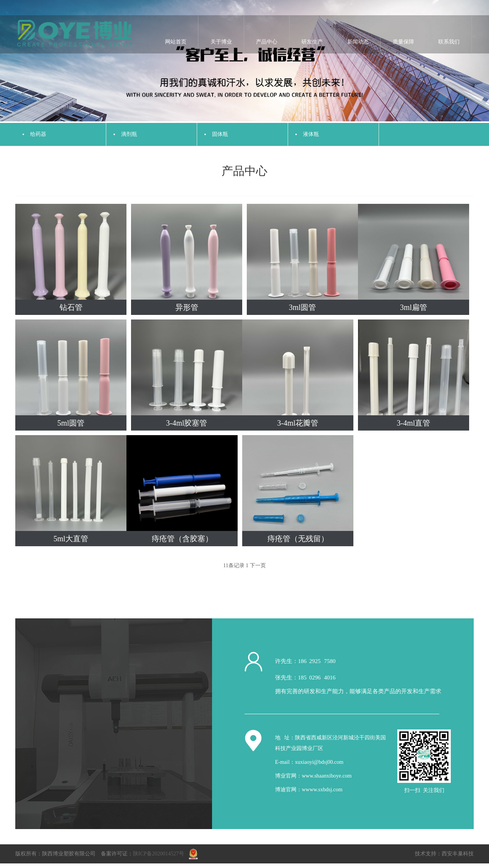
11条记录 (234, 565)
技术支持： (428, 854)
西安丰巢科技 (458, 854)
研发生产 (312, 42)
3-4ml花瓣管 (298, 423)
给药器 (38, 134)
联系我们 (449, 42)
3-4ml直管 (414, 423)
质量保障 (403, 42)
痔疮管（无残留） (298, 539)
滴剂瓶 (129, 134)
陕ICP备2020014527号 (159, 854)
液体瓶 (311, 134)
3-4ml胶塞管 (187, 423)
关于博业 (221, 42)
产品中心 (267, 42)
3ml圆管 (302, 307)
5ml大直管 (71, 539)
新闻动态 (358, 42)
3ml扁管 (414, 307)
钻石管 (71, 307)
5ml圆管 (71, 423)
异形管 (187, 307)
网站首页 (176, 42)
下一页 (258, 565)
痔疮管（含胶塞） (182, 539)
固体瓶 (220, 134)
